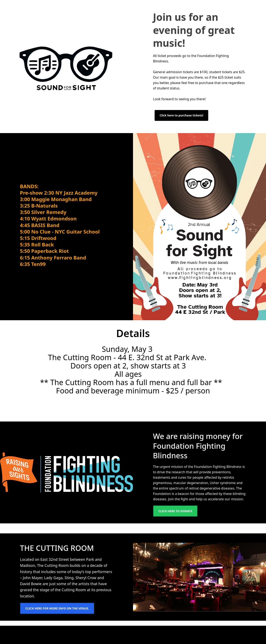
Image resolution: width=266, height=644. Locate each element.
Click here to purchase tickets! (181, 115)
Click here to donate (175, 511)
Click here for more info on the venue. (57, 608)
